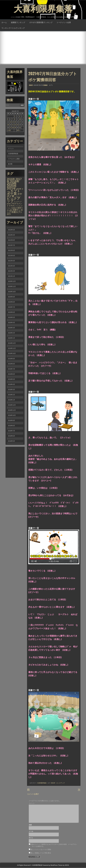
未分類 (10, 164)
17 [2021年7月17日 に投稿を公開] (20, 122)
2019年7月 (11, 369)
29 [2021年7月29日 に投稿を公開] (15, 128)
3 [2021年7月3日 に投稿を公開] (20, 117)
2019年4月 (11, 385)
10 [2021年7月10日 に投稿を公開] (20, 119)
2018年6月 (11, 436)
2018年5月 (11, 441)
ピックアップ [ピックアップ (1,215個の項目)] (14, 200)
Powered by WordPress (50, 866)
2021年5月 (11, 256)
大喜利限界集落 (43, 8)
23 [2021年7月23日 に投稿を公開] (18, 125)
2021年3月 (11, 266)
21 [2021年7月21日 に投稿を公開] (13, 125)
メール (31, 832)
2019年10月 (12, 354)
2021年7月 (11, 245)
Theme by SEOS (63, 866)
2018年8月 (11, 426)
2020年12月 (12, 282)
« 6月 (9, 131)
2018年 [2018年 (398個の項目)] (15, 182)
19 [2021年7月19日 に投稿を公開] (8, 125)
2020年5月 (11, 318)
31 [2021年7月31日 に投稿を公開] (20, 128)
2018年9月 (11, 421)
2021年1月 (11, 276)
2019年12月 (12, 343)
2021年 (53, 783)
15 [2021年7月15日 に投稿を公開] (15, 122)
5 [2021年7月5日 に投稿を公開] (8, 119)
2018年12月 (12, 405)
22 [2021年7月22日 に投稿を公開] (15, 125)
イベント (11, 149)
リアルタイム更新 (14, 159)
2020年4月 (11, 323)
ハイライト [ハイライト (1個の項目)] (18, 197)
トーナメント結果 (64, 23)
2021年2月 (11, 271)
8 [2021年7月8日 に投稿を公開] (15, 119)
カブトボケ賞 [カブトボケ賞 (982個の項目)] (14, 193)
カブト (51, 85)
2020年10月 (12, 292)
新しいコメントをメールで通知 (41, 850)
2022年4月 (11, 235)
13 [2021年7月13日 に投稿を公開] (10, 122)
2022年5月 (11, 230)
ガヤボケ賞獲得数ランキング (41, 23)
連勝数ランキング (18, 23)
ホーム (4, 23)
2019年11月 (12, 349)
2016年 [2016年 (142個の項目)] (11, 179)
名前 (30, 825)
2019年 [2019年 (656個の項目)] (12, 184)
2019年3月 (11, 390)
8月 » (19, 131)
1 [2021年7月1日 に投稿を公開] (15, 117)
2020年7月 (11, 307)
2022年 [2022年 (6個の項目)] (19, 189)
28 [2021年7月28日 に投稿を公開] (13, 128)
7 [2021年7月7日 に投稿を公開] (12, 119)
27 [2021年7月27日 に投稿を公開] (10, 128)
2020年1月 (11, 338)
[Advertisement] (43, 48)
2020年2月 (11, 333)
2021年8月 (11, 240)
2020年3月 (11, 328)
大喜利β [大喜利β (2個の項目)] (13, 208)
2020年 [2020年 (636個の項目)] (12, 186)
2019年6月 (11, 374)
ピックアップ (61, 783)
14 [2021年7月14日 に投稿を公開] (13, 122)
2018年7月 (11, 431)
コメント (32, 804)
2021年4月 (11, 261)
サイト (31, 838)
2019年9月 (11, 359)
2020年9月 (11, 297)
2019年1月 (11, 400)
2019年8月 (11, 364)
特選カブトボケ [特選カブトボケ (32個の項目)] (15, 213)
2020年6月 (11, 312)
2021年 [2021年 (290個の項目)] (11, 189)
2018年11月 (12, 410)
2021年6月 (11, 251)
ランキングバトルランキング (13, 28)
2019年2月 (11, 395)
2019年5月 (11, 379)
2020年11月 (12, 287)
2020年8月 (11, 302)
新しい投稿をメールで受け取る (41, 854)
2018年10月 (12, 416)
